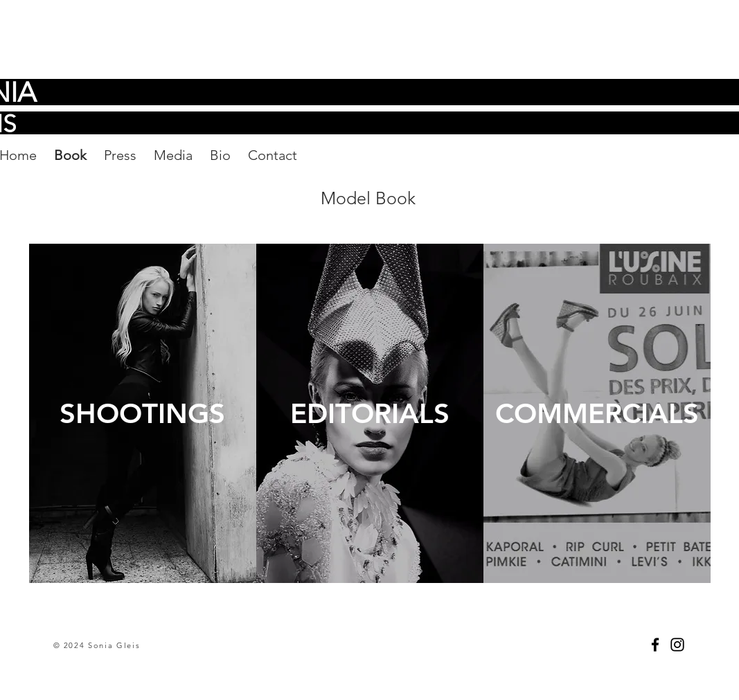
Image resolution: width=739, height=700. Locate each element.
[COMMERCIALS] (597, 413)
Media (173, 155)
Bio (220, 155)
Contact (273, 155)
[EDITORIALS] (370, 413)
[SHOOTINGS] (143, 413)
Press (120, 155)
